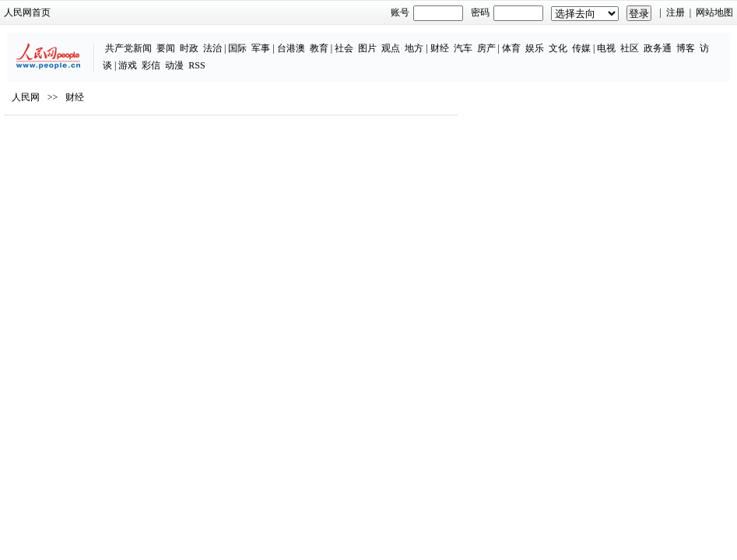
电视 (606, 48)
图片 (367, 48)
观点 (391, 48)
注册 (676, 12)
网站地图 (714, 12)
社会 (344, 48)
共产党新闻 (128, 48)
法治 (212, 48)
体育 (511, 48)
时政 (189, 48)
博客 (686, 48)
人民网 (26, 97)
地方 (414, 48)
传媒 (581, 48)
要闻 (166, 48)
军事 (261, 48)
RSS (197, 65)
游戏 (128, 65)
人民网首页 (27, 12)
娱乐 (535, 48)
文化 (558, 48)
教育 (319, 48)
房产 (486, 48)
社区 (630, 48)
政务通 (658, 48)
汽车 (463, 48)
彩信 (151, 65)
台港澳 (291, 48)
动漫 (174, 65)
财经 (440, 48)
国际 (237, 48)
